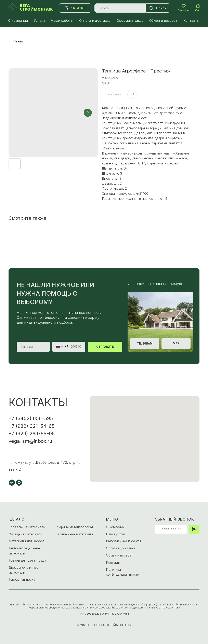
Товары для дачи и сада (27, 560)
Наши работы (62, 21)
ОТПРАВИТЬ (105, 347)
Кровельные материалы (27, 527)
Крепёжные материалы (75, 534)
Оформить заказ (130, 21)
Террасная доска (22, 579)
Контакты (191, 21)
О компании (18, 21)
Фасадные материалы (25, 534)
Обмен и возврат (163, 21)
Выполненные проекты (123, 541)
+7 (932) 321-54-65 (32, 426)
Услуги (39, 21)
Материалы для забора (27, 541)
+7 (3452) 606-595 (31, 418)
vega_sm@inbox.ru (30, 441)
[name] (33, 347)
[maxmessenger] (19, 483)
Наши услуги (116, 534)
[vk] (12, 483)
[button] (184, 8)
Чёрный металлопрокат (75, 527)
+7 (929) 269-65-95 (32, 434)
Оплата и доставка (95, 21)
